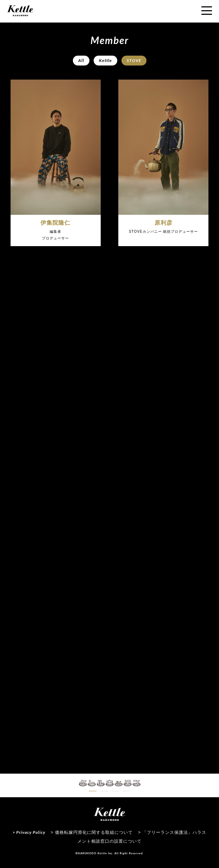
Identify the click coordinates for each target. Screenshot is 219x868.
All (81, 60)
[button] (93, 791)
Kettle (105, 60)
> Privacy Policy (29, 832)
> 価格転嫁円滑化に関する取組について (92, 832)
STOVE (134, 60)
